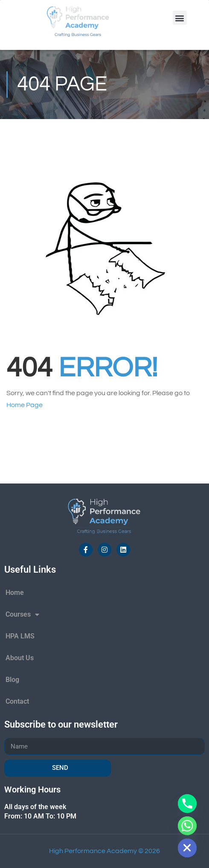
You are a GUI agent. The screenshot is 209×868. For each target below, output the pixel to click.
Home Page (25, 405)
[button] (180, 18)
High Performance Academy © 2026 (104, 851)
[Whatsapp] (187, 826)
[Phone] (187, 804)
